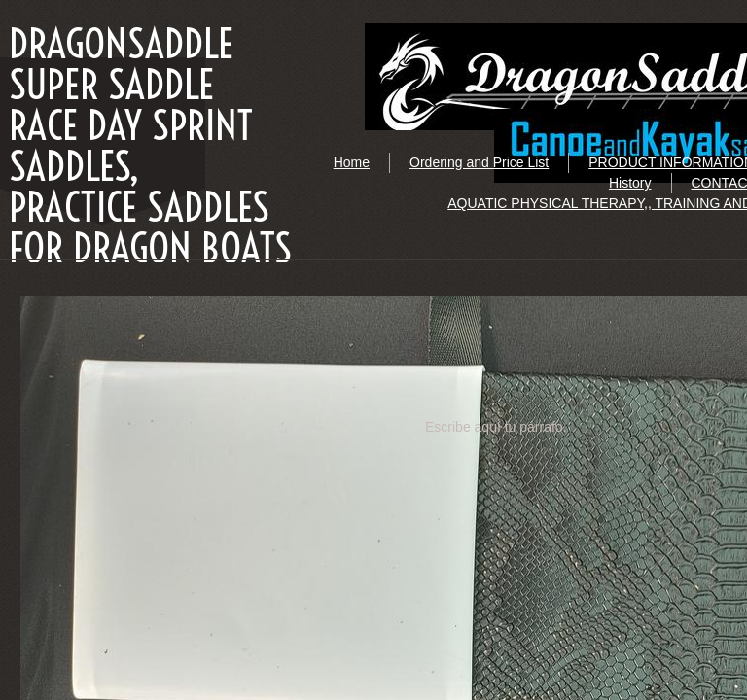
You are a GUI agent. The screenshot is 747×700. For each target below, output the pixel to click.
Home (352, 162)
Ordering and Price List (479, 162)
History (630, 183)
